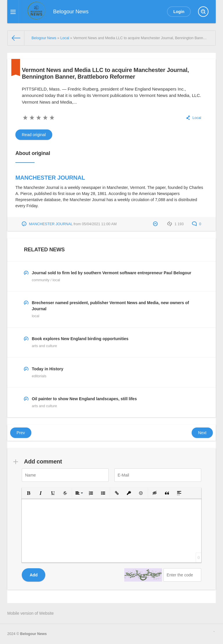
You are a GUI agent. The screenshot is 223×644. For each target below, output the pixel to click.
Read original (34, 135)
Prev (21, 433)
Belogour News (33, 634)
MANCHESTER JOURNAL (50, 178)
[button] (28, 493)
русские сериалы (214, 632)
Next (202, 433)
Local (197, 118)
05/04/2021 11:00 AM (99, 224)
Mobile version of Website (30, 613)
